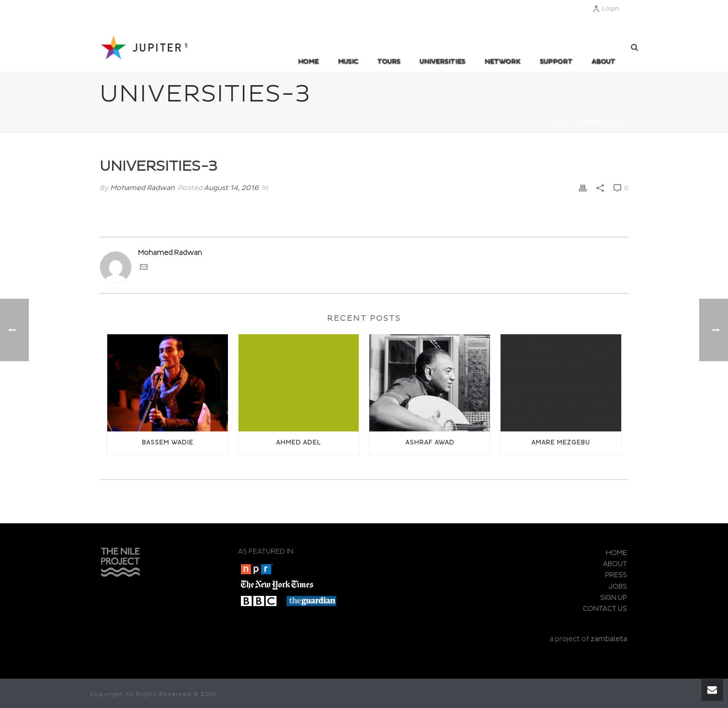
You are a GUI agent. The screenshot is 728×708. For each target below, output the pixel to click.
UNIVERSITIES (442, 62)
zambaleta (609, 639)
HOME (616, 553)
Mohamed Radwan (142, 188)
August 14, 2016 (231, 188)
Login (606, 9)
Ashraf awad (430, 443)
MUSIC (348, 62)
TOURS (389, 62)
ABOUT (603, 62)
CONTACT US (605, 609)
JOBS (618, 587)
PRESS (616, 575)
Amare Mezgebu (561, 443)
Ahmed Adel (298, 443)
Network (502, 62)
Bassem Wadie (168, 443)
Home (308, 62)
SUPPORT (556, 62)
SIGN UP (614, 598)
